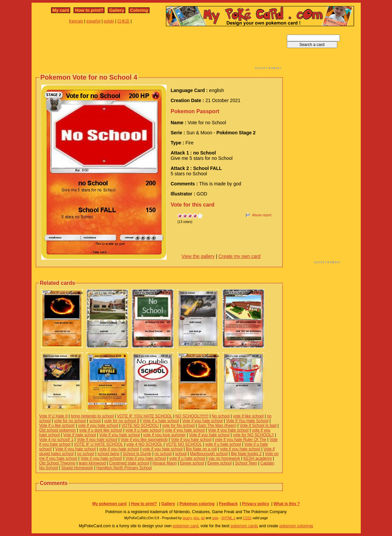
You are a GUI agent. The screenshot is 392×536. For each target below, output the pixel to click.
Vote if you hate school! (101, 458)
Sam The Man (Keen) (217, 426)
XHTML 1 (228, 518)
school (95, 421)
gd (203, 518)
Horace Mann (165, 463)
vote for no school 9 (122, 421)
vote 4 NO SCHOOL (144, 444)
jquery (187, 518)
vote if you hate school (98, 426)
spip (215, 518)
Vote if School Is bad (258, 426)
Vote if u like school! (57, 426)
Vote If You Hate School (247, 421)
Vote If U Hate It (54, 416)
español (93, 21)
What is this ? (287, 504)
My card (61, 10)
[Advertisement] (159, 50)
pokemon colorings (296, 526)
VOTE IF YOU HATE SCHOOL (144, 416)
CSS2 (247, 518)
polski (109, 21)
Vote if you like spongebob (144, 440)
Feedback (228, 504)
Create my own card (239, 256)
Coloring (139, 10)
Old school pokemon (58, 430)
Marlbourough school (209, 454)
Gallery (117, 10)
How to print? (89, 10)
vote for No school (179, 426)
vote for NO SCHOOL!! (253, 435)
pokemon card (185, 526)
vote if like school (248, 416)
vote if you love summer (164, 435)
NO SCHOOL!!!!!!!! (192, 416)
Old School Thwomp (57, 463)
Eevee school (192, 463)
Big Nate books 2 (246, 454)
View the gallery (198, 256)
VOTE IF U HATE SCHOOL (99, 444)
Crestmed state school (129, 463)
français (76, 21)
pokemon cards (244, 526)
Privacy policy (255, 504)
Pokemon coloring (197, 504)
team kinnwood (92, 463)
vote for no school (70, 421)
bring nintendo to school (92, 416)
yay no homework (224, 458)
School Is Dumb (137, 454)
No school (221, 416)
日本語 (123, 21)
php (196, 518)
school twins (108, 454)
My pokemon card (110, 504)
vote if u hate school (144, 430)
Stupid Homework (77, 468)
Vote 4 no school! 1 (56, 440)
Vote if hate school (80, 435)
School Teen (246, 463)
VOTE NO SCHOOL (184, 444)
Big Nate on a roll (201, 449)
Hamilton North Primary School (124, 468)
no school (85, 454)
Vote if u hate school (161, 421)
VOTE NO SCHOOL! (140, 426)
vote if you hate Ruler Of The (240, 440)
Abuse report (262, 215)
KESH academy (258, 458)
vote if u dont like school (101, 430)
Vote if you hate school (202, 421)
